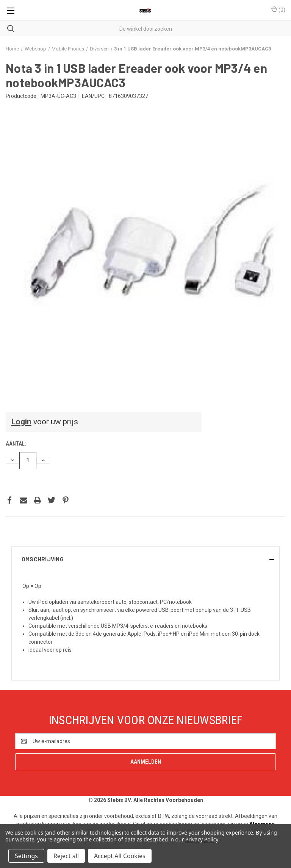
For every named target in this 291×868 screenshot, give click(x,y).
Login (21, 422)
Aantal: (16, 444)
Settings (26, 856)
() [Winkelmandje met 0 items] (278, 9)
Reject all (66, 856)
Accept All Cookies (120, 856)
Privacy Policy (202, 839)
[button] (145, 559)
